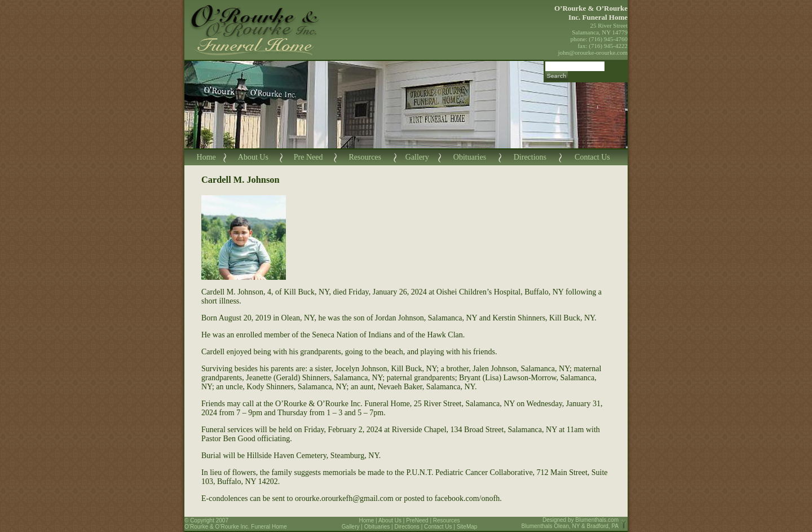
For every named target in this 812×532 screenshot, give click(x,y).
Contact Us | (440, 527)
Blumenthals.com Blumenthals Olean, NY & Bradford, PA (570, 523)
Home (206, 157)
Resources (365, 157)
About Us (253, 157)
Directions (530, 157)
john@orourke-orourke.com (593, 52)
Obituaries (470, 157)
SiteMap (467, 527)
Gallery (417, 157)
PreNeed (417, 520)
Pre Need (308, 157)
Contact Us (592, 157)
